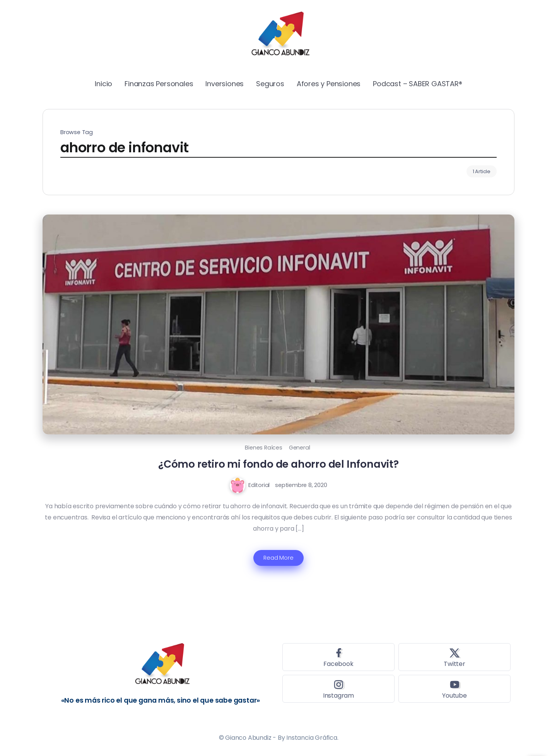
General (300, 448)
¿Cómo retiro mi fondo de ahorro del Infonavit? (278, 464)
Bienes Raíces (263, 448)
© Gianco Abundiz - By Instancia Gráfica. (279, 738)
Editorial (259, 485)
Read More (278, 558)
